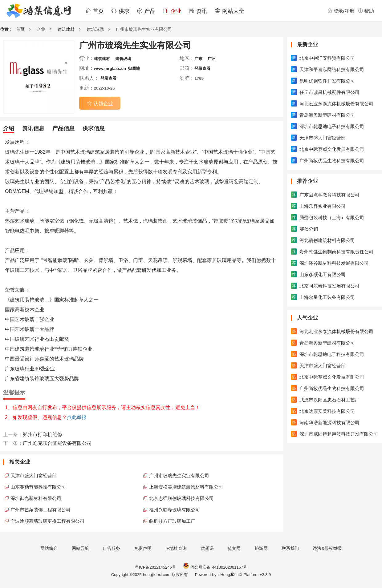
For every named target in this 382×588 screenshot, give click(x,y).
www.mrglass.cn (110, 68)
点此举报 (77, 417)
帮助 (366, 11)
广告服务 (112, 548)
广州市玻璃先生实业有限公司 (179, 475)
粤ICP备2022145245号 (155, 567)
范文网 (234, 548)
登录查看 (202, 68)
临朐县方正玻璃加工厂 (172, 521)
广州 (212, 59)
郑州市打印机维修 (43, 435)
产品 (146, 11)
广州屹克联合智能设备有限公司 (57, 443)
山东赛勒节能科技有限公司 (38, 487)
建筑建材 (66, 29)
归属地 (134, 68)
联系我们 (290, 548)
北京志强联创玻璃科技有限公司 (181, 498)
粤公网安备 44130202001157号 (215, 567)
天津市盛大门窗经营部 (34, 475)
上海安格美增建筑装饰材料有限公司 (186, 487)
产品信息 (63, 128)
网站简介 (49, 548)
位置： (6, 29)
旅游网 (261, 548)
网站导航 (80, 548)
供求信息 (94, 128)
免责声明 (143, 548)
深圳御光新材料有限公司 (36, 498)
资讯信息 (33, 128)
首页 (95, 11)
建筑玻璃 (95, 29)
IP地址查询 (176, 548)
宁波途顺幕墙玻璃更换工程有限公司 (47, 521)
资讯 (198, 11)
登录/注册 (341, 11)
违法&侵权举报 (327, 548)
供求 (120, 11)
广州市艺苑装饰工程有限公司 (41, 510)
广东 (198, 59)
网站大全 (230, 11)
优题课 (207, 548)
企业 (172, 11)
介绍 (9, 128)
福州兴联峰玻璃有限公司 (175, 510)
